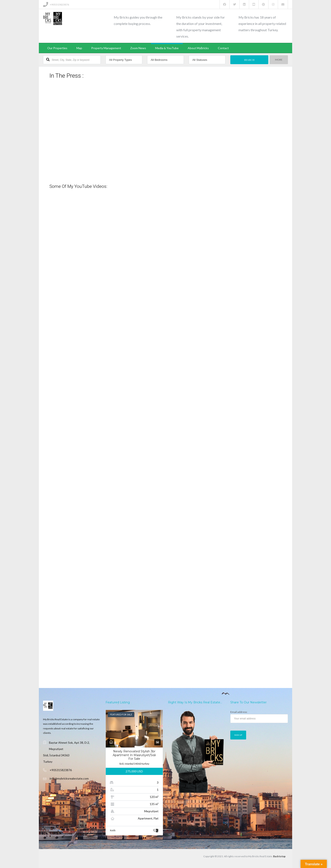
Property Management (106, 48)
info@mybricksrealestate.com (69, 778)
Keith (113, 830)
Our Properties (57, 48)
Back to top (279, 856)
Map (79, 48)
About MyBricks (198, 48)
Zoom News (138, 48)
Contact (223, 48)
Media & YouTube (167, 48)
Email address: (259, 717)
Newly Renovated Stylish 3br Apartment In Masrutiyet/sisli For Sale (134, 755)
